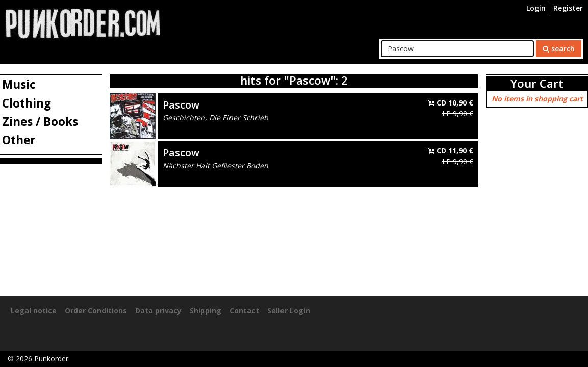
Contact (244, 311)
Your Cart (537, 83)
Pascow (181, 105)
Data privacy (158, 311)
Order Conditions (96, 311)
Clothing (27, 103)
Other (19, 140)
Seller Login (289, 311)
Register (568, 8)
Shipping (206, 311)
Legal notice (34, 311)
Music (19, 84)
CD (451, 103)
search (559, 49)
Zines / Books (40, 122)
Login (536, 8)
